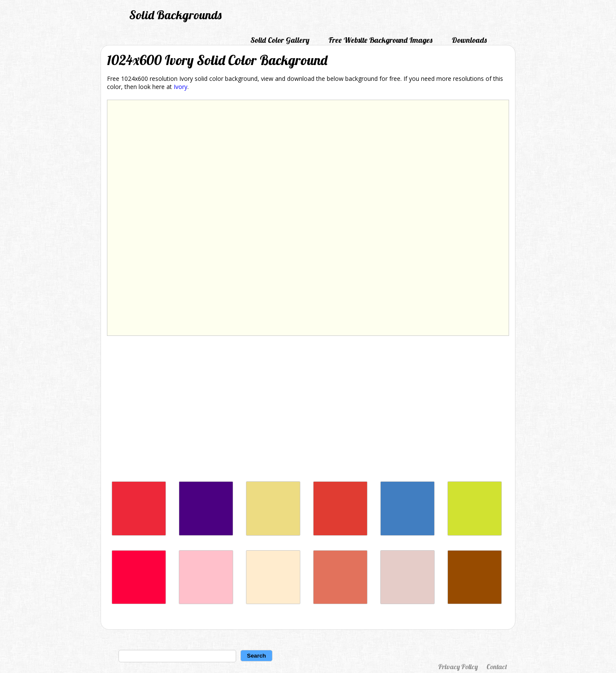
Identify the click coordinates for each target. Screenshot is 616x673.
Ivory (181, 87)
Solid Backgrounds (175, 15)
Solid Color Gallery (280, 40)
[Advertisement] (308, 411)
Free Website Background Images (381, 40)
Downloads (469, 40)
